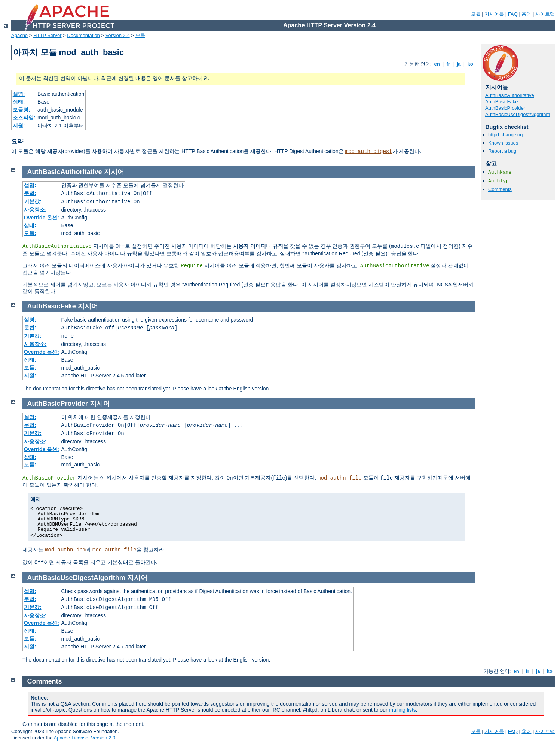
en (437, 64)
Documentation (83, 35)
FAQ (513, 14)
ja (459, 64)
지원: (19, 125)
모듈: (30, 233)
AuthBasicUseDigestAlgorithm (518, 114)
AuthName (500, 172)
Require (192, 266)
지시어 (114, 172)
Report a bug (502, 151)
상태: (19, 102)
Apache (19, 35)
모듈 (476, 14)
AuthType (500, 181)
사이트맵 (545, 14)
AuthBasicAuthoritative (510, 95)
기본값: (33, 201)
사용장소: (35, 210)
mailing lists (403, 710)
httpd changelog (506, 135)
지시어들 (494, 14)
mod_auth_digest (369, 152)
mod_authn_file (340, 478)
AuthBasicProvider (505, 108)
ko (470, 64)
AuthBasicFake (501, 102)
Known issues (503, 143)
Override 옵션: (42, 218)
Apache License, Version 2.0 (84, 738)
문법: (30, 193)
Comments (500, 189)
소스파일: (24, 118)
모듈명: (22, 110)
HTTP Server (48, 35)
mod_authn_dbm (65, 550)
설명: (19, 94)
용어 (526, 14)
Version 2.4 (118, 35)
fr (448, 64)
